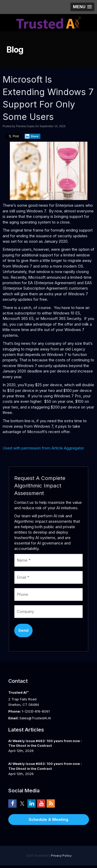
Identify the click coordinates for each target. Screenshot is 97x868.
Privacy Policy (61, 856)
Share (32, 136)
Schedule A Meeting (48, 819)
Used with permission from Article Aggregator (43, 448)
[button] (82, 7)
